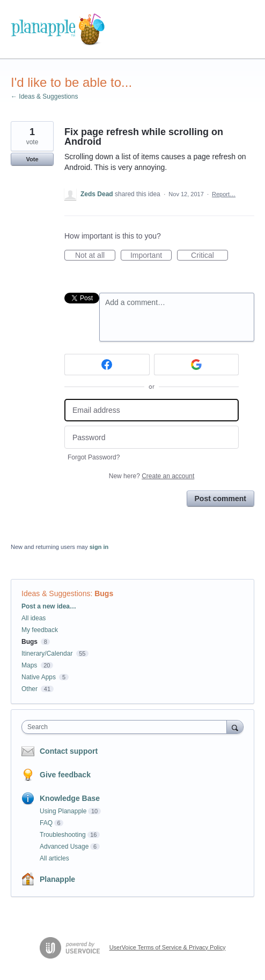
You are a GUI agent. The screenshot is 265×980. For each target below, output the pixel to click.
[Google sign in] (197, 365)
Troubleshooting (63, 835)
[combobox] (127, 727)
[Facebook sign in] (107, 365)
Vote (32, 159)
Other (30, 689)
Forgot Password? (94, 457)
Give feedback (65, 775)
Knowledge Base (70, 798)
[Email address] (152, 410)
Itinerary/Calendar (47, 654)
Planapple (57, 879)
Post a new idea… (49, 606)
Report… (224, 194)
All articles (54, 858)
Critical (209, 256)
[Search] (235, 727)
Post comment (220, 499)
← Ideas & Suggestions (44, 96)
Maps (29, 665)
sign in (99, 547)
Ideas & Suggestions (56, 593)
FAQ (46, 823)
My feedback (40, 630)
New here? (152, 476)
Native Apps (39, 677)
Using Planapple (63, 811)
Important (151, 256)
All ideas (34, 618)
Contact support (69, 751)
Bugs (104, 593)
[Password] (152, 437)
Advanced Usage (64, 847)
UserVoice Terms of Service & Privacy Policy (168, 947)
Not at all (95, 256)
